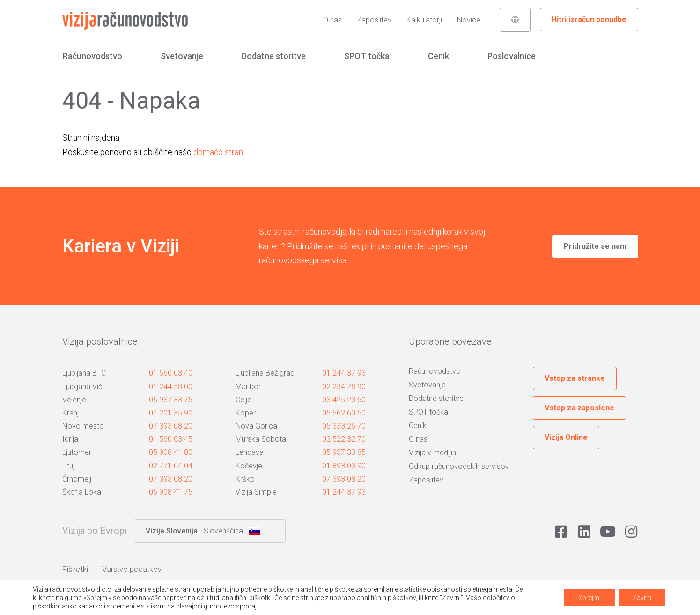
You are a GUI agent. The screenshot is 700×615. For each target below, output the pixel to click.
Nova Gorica (256, 426)
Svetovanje (182, 56)
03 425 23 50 (344, 400)
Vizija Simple (256, 492)
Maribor (248, 387)
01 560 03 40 (171, 373)
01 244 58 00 (171, 387)
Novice (469, 20)
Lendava (250, 452)
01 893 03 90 (344, 466)
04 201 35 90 (171, 413)
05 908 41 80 (171, 452)
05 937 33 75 (171, 400)
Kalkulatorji (424, 20)
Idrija (70, 439)
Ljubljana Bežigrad (265, 373)
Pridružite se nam (595, 246)
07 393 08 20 (171, 426)
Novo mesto (83, 426)
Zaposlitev (374, 20)
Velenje (74, 400)
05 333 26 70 (344, 426)
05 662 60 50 (344, 413)
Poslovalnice (512, 56)
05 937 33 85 (344, 452)
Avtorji (612, 601)
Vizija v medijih (432, 453)
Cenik (438, 56)
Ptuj (68, 466)
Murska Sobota (261, 439)
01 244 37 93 (344, 373)
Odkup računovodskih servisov (459, 466)
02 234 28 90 (344, 387)
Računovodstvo (92, 56)
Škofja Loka (82, 492)
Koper (246, 413)
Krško (245, 479)
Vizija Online (566, 437)
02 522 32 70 (344, 439)
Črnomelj (77, 479)
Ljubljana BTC (84, 373)
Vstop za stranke (575, 378)
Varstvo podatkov (132, 569)
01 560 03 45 (171, 439)
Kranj (70, 413)
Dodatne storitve (274, 56)
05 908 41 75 (171, 492)
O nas (332, 20)
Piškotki (75, 569)
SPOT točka (367, 56)
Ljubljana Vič (82, 387)
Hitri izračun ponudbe (589, 19)
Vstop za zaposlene (579, 408)
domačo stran (218, 152)
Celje (243, 400)
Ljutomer (77, 452)
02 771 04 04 (171, 466)
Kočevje (249, 466)
